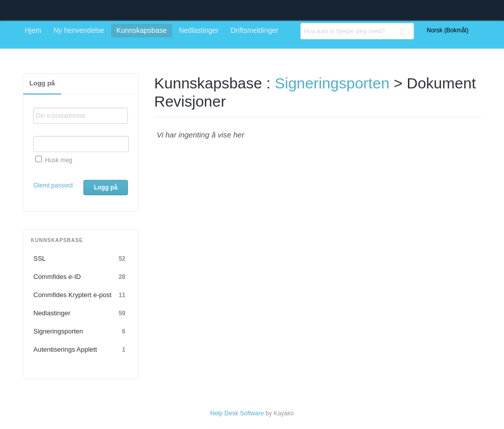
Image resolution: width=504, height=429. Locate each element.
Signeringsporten (81, 331)
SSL (81, 259)
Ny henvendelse (79, 30)
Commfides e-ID (81, 277)
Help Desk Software (237, 413)
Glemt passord (53, 185)
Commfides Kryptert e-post (81, 295)
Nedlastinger (199, 30)
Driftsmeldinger (254, 30)
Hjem (33, 30)
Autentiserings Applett (81, 350)
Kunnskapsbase (142, 30)
